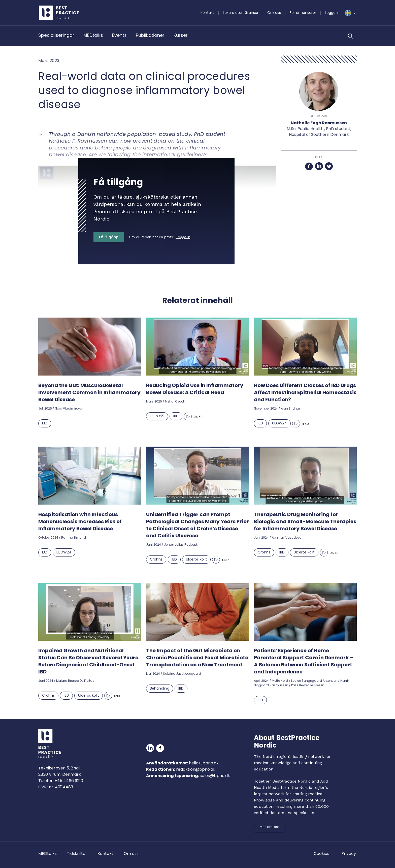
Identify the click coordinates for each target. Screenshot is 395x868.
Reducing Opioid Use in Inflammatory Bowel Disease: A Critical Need (195, 389)
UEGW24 (279, 423)
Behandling (160, 688)
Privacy (349, 854)
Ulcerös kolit (196, 559)
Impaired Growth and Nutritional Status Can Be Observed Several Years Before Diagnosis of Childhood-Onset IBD (88, 661)
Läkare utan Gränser (241, 13)
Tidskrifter (77, 854)
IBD (45, 423)
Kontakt (207, 13)
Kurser (181, 35)
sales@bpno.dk (215, 776)
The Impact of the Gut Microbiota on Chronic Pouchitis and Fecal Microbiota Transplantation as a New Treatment (197, 658)
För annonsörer (303, 13)
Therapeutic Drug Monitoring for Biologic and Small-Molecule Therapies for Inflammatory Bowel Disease (305, 521)
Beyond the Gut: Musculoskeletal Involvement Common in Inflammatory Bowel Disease (89, 392)
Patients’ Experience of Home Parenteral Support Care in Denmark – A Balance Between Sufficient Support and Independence (303, 661)
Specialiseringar (56, 35)
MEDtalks (93, 35)
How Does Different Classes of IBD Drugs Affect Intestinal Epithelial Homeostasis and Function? (305, 392)
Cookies (321, 854)
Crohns (156, 559)
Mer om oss (270, 827)
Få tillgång (109, 237)
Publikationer (150, 35)
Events (119, 35)
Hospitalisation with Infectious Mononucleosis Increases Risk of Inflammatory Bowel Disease (80, 521)
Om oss (274, 13)
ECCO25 (157, 416)
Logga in (332, 13)
